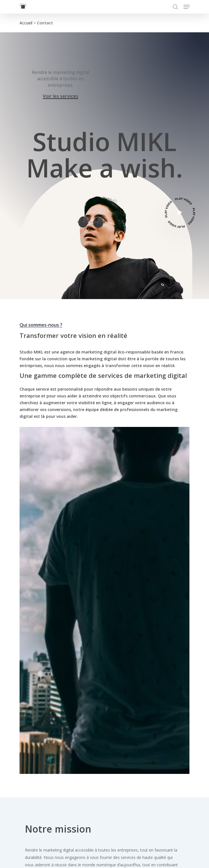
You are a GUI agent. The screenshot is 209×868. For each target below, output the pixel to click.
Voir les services (61, 96)
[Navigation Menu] (187, 7)
